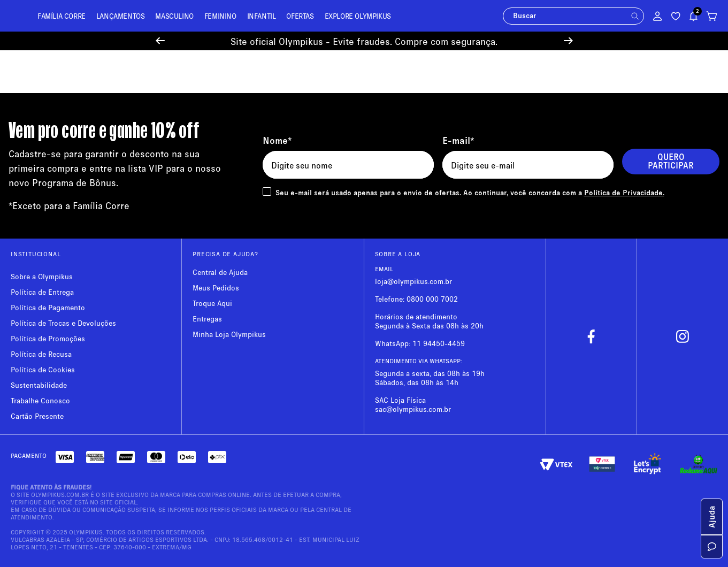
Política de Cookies (43, 369)
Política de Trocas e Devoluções (63, 323)
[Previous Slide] (160, 41)
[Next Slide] (568, 41)
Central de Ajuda (220, 272)
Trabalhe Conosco (40, 400)
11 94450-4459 (439, 343)
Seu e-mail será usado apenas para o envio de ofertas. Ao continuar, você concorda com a (470, 192)
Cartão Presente (37, 416)
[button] (635, 16)
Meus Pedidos (216, 288)
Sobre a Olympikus (42, 276)
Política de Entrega (42, 292)
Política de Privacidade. (624, 192)
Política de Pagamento (48, 307)
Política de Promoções (48, 338)
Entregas (207, 319)
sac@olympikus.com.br (413, 409)
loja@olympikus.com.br (413, 281)
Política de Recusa (41, 354)
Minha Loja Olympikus (229, 334)
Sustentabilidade (39, 385)
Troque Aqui (212, 303)
